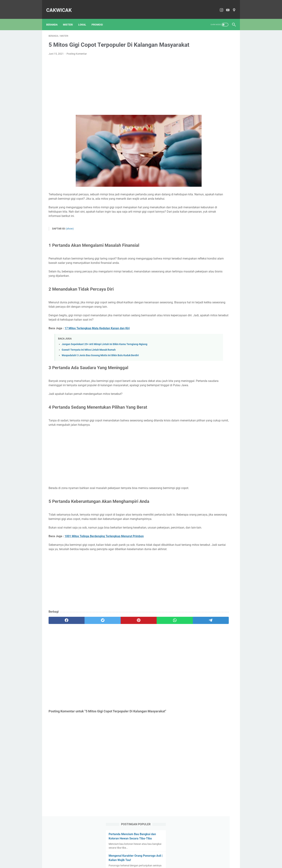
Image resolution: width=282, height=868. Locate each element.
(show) (70, 237)
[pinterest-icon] (232, 7)
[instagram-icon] (219, 7)
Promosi (100, 19)
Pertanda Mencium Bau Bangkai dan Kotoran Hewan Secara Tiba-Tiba (209, 49)
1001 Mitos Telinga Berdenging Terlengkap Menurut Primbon (104, 570)
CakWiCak (61, 7)
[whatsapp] (135, 659)
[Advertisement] (110, 91)
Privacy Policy (160, 855)
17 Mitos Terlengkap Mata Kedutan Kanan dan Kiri (97, 345)
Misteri (70, 19)
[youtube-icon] (225, 7)
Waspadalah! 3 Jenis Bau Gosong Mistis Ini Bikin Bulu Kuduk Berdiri (100, 372)
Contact (129, 855)
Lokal (85, 19)
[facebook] (61, 659)
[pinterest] (110, 659)
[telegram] (160, 659)
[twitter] (86, 659)
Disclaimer (143, 855)
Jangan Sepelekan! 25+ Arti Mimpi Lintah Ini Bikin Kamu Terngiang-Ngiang (104, 361)
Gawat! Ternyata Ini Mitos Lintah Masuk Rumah (89, 367)
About (118, 855)
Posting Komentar (77, 59)
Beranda (54, 19)
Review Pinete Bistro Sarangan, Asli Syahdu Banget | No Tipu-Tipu (208, 148)
